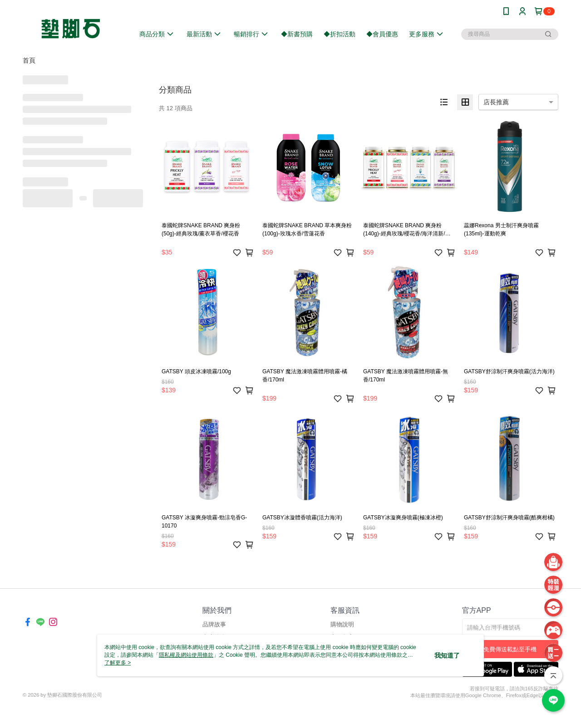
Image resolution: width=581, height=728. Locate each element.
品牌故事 (214, 624)
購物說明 (342, 624)
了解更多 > (118, 663)
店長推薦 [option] (496, 102)
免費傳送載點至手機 (510, 649)
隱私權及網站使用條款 (186, 655)
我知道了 (447, 655)
